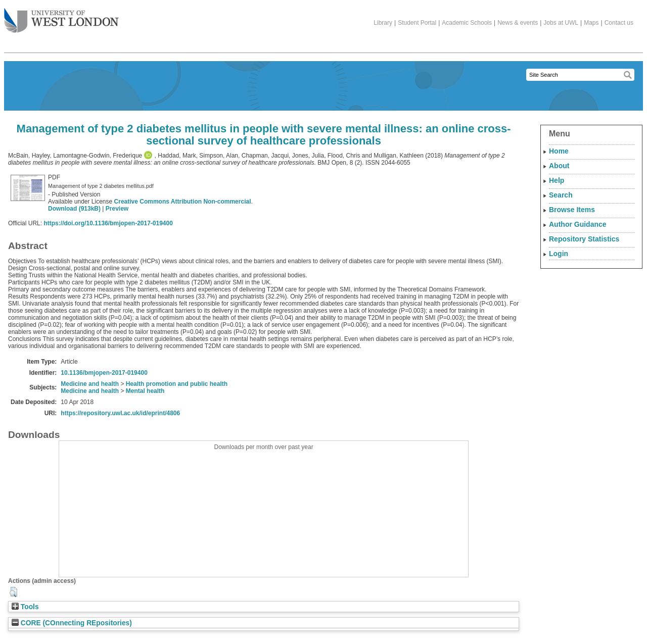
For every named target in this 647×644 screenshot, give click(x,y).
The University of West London (61, 17)
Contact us (619, 23)
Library (383, 23)
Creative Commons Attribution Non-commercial (183, 202)
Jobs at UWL (561, 23)
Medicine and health (90, 384)
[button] (13, 592)
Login (559, 254)
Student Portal (417, 23)
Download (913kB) (74, 209)
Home (559, 151)
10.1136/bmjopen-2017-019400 (104, 373)
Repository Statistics (584, 239)
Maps (591, 23)
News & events (518, 23)
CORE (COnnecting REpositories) (72, 623)
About (559, 166)
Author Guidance (578, 224)
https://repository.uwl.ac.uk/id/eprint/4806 (120, 413)
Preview (117, 209)
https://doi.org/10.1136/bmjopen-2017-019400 (108, 223)
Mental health (145, 391)
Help (557, 180)
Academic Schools (467, 23)
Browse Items (572, 210)
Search (561, 195)
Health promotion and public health (177, 384)
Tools (25, 607)
